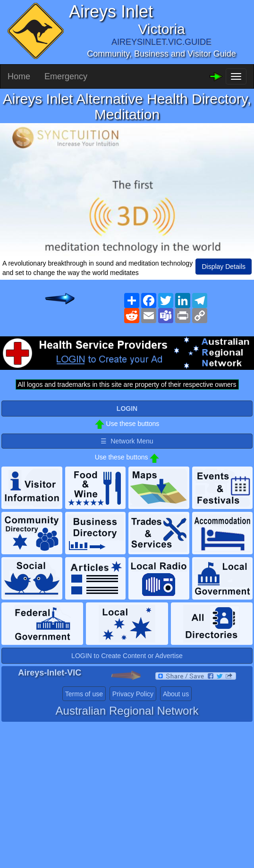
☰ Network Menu (127, 441)
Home (19, 76)
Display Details (224, 267)
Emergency (66, 76)
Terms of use (84, 694)
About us (176, 694)
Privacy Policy (133, 694)
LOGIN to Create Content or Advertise (127, 656)
